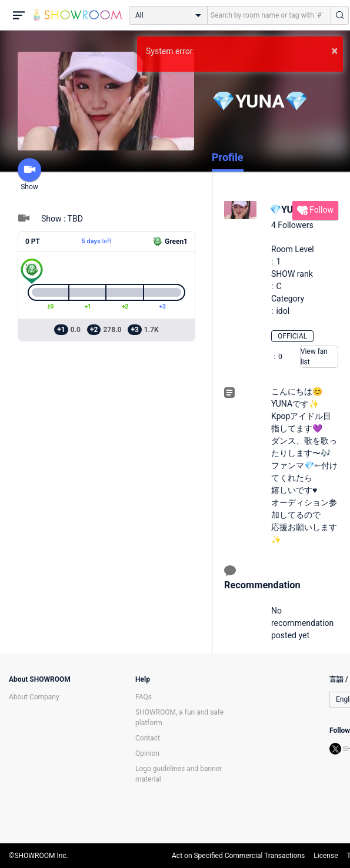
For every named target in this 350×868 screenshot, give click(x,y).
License (326, 856)
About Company (34, 697)
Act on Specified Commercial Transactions (238, 856)
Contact (148, 738)
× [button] (334, 51)
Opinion (147, 753)
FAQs (144, 697)
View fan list (314, 357)
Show (29, 175)
